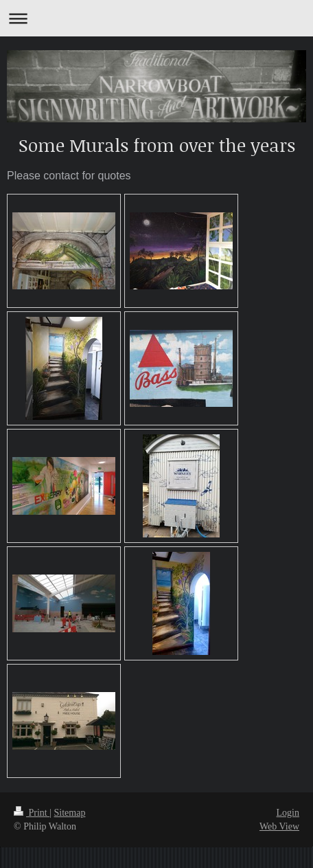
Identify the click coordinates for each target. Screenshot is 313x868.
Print (32, 813)
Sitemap (70, 813)
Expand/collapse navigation (156, 18)
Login (288, 813)
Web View (279, 826)
